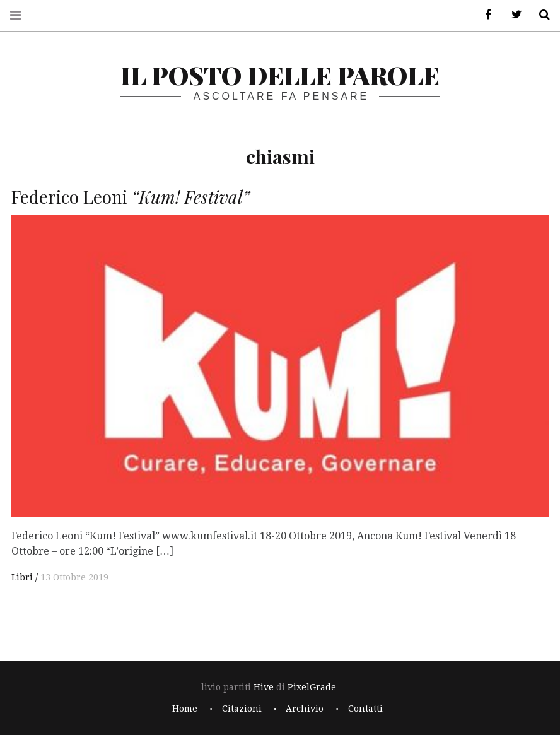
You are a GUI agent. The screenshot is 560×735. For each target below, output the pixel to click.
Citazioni (242, 709)
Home (185, 709)
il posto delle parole (280, 75)
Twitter (512, 15)
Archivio (305, 709)
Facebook (484, 15)
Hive (264, 687)
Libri (22, 577)
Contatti (365, 709)
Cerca (540, 15)
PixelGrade (312, 687)
